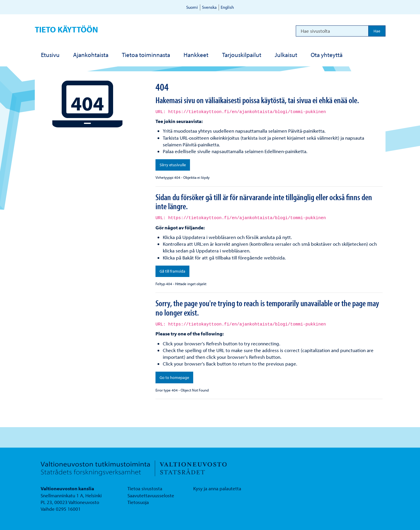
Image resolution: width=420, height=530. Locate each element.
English (227, 7)
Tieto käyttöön (66, 29)
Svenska (209, 7)
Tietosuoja (138, 502)
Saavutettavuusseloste (151, 495)
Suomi (192, 7)
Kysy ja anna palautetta (217, 488)
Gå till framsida (172, 271)
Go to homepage (174, 377)
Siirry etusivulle (173, 165)
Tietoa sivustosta (145, 488)
